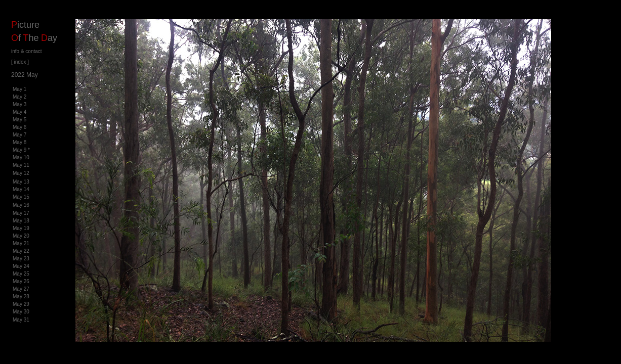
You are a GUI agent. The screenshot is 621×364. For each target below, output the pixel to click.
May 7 (19, 135)
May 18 (21, 221)
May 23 (21, 259)
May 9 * (21, 150)
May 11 (21, 165)
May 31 (21, 320)
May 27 (21, 289)
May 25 (21, 274)
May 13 (21, 182)
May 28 (21, 297)
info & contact (27, 51)
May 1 (19, 89)
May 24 (21, 266)
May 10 (21, 157)
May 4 (19, 112)
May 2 (19, 97)
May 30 (21, 312)
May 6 (19, 127)
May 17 (21, 213)
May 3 (19, 104)
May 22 (21, 251)
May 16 (21, 205)
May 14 (21, 189)
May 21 (21, 243)
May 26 (21, 281)
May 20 (21, 236)
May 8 (19, 142)
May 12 (21, 173)
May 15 (21, 197)
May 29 (21, 304)
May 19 (21, 228)
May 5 (19, 120)
